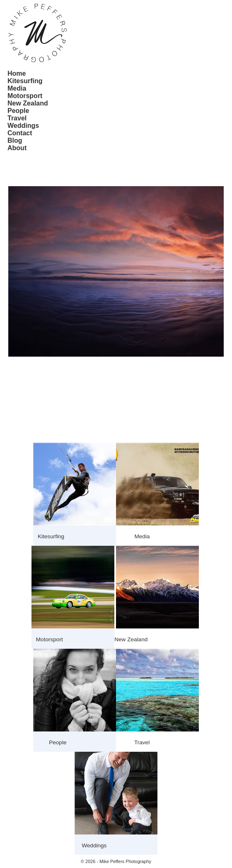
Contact (20, 133)
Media (17, 88)
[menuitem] (28, 74)
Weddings (23, 126)
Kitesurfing (25, 81)
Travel (17, 118)
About (17, 148)
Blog (15, 140)
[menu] (28, 111)
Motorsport (25, 96)
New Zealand (28, 103)
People (18, 111)
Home (17, 73)
